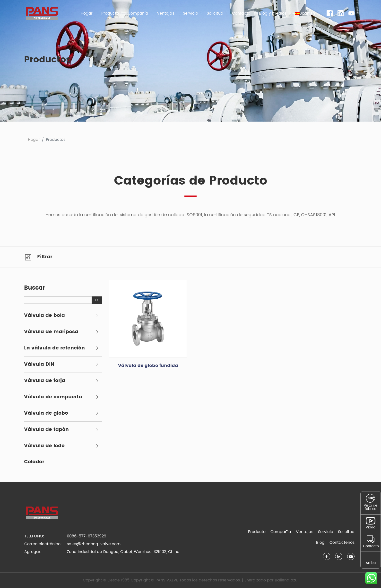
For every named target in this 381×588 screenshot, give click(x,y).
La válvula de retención (54, 348)
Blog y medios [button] (273, 13)
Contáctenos (342, 543)
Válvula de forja (45, 381)
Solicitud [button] (215, 13)
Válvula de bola (44, 316)
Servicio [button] (190, 13)
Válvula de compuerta (53, 397)
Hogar (87, 13)
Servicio (326, 532)
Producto (257, 532)
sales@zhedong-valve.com (94, 544)
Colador (34, 462)
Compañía (281, 532)
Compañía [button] (138, 13)
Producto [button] (110, 13)
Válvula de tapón (46, 430)
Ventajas (166, 13)
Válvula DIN (39, 365)
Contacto (241, 13)
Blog (320, 543)
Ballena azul (287, 580)
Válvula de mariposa (51, 332)
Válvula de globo (46, 413)
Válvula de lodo (44, 446)
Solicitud (346, 532)
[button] (305, 13)
